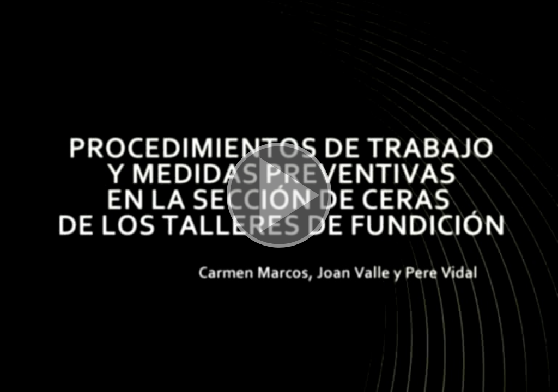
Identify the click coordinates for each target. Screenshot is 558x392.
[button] (279, 196)
